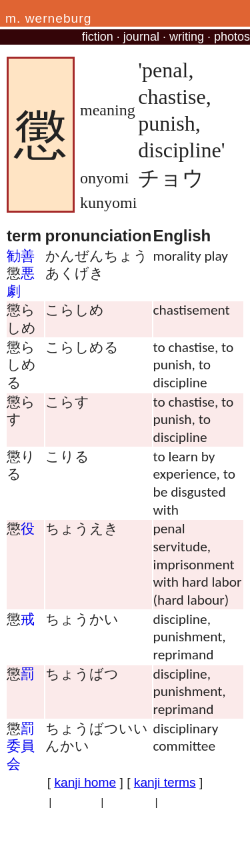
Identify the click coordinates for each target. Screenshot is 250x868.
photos (232, 37)
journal (141, 37)
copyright (76, 802)
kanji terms (165, 782)
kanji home (85, 782)
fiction (98, 37)
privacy (29, 802)
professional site (199, 802)
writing (187, 37)
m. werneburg (48, 18)
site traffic (129, 802)
